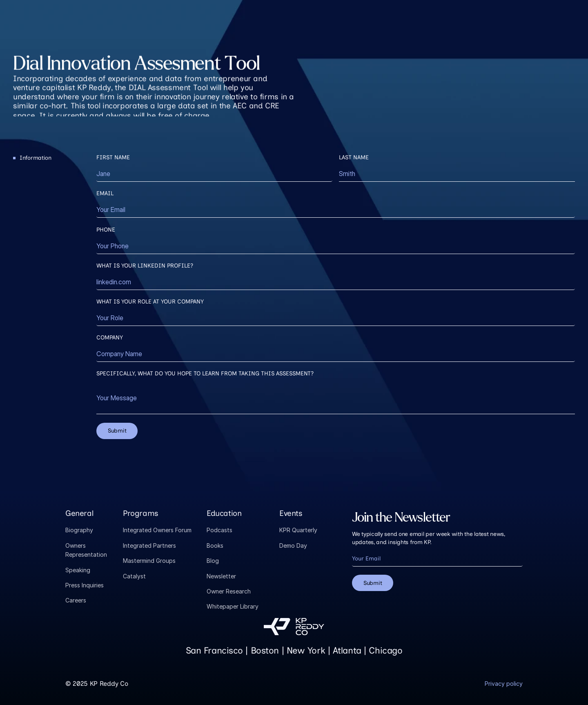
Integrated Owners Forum (157, 530)
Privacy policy (504, 684)
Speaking (78, 570)
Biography (79, 530)
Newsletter (221, 576)
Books (215, 545)
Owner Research (229, 591)
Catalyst (134, 576)
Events (291, 513)
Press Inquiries (85, 585)
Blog (213, 561)
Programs (141, 513)
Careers (76, 600)
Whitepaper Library (233, 606)
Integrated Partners (149, 545)
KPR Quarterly (298, 530)
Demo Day (293, 545)
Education (224, 513)
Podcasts (219, 530)
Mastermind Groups (149, 561)
